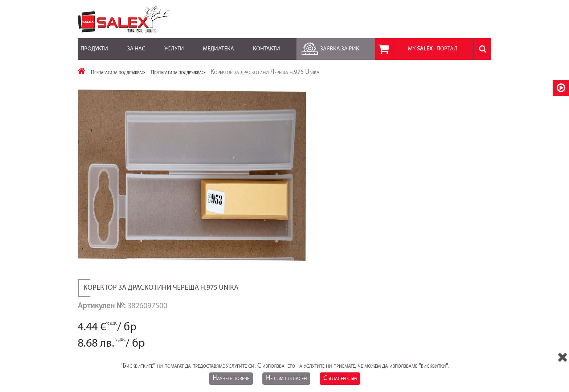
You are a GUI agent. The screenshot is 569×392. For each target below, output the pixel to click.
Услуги (174, 45)
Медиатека (218, 45)
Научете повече (231, 378)
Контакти (267, 45)
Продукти (94, 45)
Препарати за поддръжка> (118, 73)
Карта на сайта (94, 307)
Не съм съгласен (286, 378)
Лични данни (375, 307)
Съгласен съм (340, 378)
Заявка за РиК (329, 47)
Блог (224, 307)
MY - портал (433, 49)
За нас (136, 45)
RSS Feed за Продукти (243, 314)
